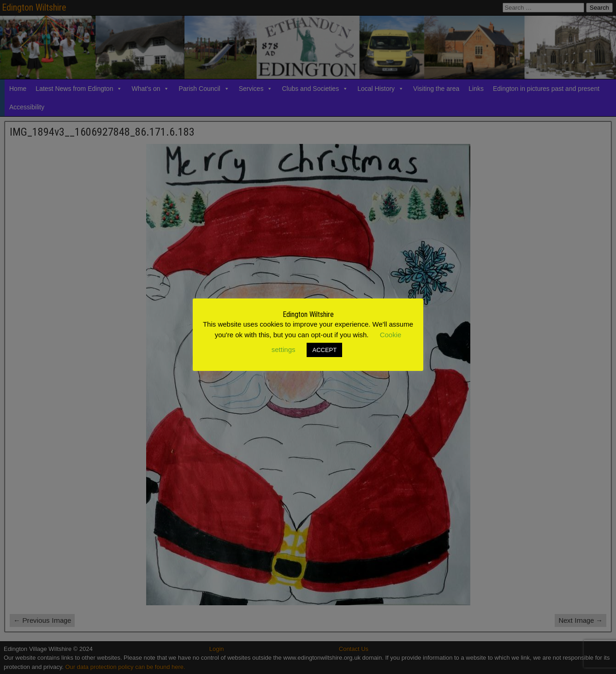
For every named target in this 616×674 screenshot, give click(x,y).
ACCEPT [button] (324, 350)
